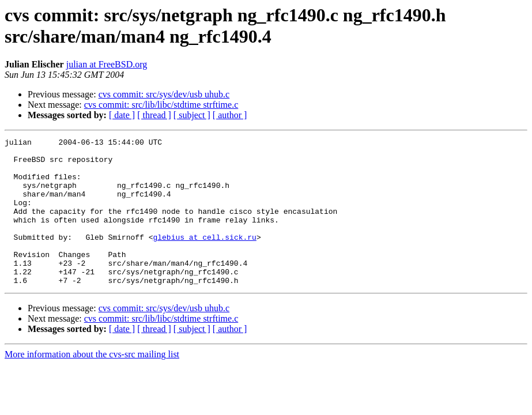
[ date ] (122, 115)
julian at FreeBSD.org (107, 64)
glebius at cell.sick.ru (204, 258)
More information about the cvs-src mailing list (92, 384)
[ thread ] (154, 115)
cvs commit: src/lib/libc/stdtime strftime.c (161, 105)
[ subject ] (192, 115)
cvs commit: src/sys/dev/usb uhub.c (164, 94)
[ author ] (230, 115)
